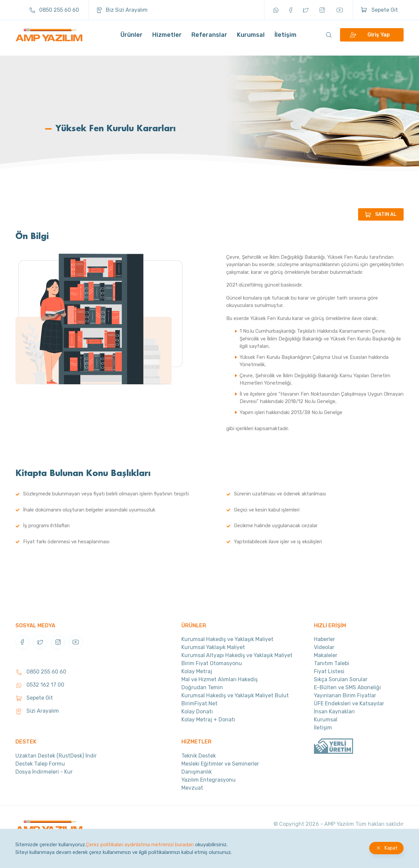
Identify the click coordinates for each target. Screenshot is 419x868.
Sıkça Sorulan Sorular (341, 679)
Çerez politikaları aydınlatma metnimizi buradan (140, 845)
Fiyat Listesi (329, 671)
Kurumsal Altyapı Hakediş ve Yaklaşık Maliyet (237, 655)
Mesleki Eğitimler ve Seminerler (220, 764)
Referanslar (209, 38)
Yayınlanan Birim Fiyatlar (345, 695)
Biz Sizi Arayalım (122, 10)
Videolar (324, 647)
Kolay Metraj (197, 671)
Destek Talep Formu (40, 764)
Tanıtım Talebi (331, 663)
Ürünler (132, 38)
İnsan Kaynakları (334, 712)
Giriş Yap (379, 39)
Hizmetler (167, 38)
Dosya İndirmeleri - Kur (44, 772)
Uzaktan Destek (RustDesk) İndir (56, 756)
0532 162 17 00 (40, 685)
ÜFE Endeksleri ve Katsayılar (349, 703)
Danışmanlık (197, 772)
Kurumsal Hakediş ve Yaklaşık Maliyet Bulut (235, 695)
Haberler (324, 639)
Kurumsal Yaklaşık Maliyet (213, 647)
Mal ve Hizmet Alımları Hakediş (220, 679)
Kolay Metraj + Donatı (208, 720)
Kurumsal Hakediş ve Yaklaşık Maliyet (227, 639)
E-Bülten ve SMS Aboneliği (347, 687)
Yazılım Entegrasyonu (208, 780)
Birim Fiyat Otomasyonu (212, 663)
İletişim (285, 38)
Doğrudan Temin (202, 687)
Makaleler (326, 655)
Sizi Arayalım (37, 711)
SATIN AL (386, 214)
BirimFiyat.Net (199, 703)
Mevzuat (192, 788)
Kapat (391, 848)
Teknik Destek (199, 756)
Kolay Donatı (197, 712)
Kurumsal (251, 38)
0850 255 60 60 (54, 10)
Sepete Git (380, 10)
